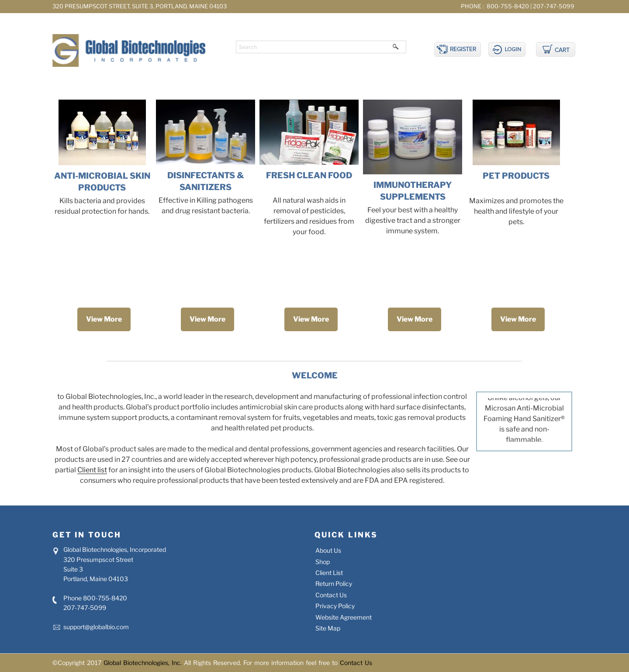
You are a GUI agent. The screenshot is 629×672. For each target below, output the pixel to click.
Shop (323, 562)
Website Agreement (344, 617)
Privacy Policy (335, 606)
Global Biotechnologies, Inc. (144, 663)
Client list (92, 470)
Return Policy (334, 584)
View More (104, 319)
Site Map (328, 628)
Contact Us (331, 595)
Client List (329, 573)
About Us (328, 550)
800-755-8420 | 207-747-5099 (530, 6)
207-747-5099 (85, 608)
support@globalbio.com (96, 627)
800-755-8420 (105, 598)
